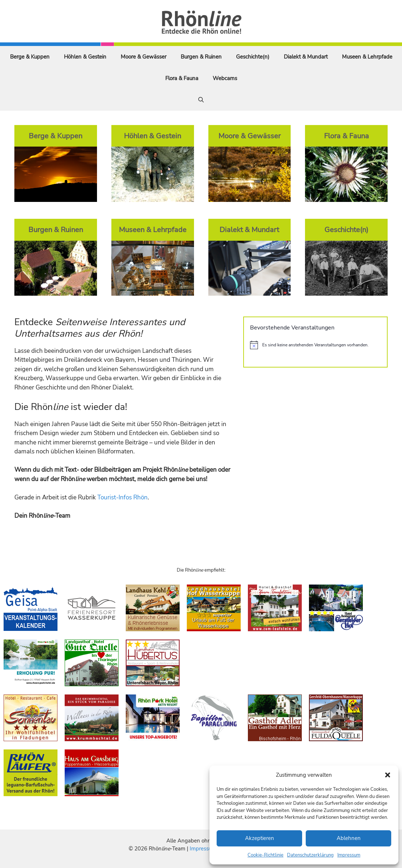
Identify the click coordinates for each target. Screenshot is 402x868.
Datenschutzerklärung (310, 855)
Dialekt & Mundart (306, 57)
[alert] (315, 345)
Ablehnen (349, 838)
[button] (388, 775)
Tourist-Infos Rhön (123, 497)
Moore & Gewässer (144, 57)
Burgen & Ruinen (201, 57)
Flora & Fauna (182, 78)
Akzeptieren (260, 838)
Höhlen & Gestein (85, 57)
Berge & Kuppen (30, 57)
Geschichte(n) (253, 57)
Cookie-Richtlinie (265, 855)
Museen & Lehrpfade (367, 57)
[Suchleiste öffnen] (201, 100)
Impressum (349, 855)
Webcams (225, 78)
